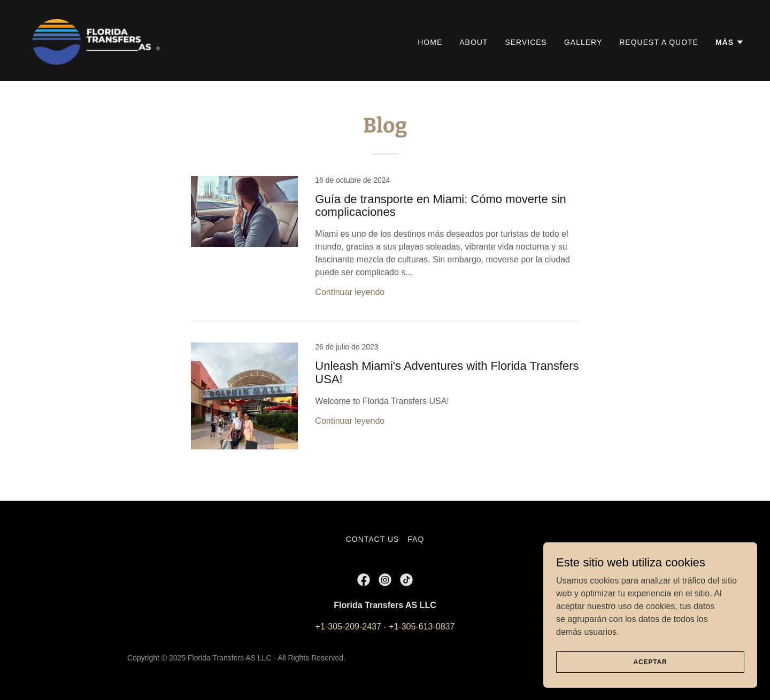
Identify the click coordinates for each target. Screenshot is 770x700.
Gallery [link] (583, 42)
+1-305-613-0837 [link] (422, 627)
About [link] (473, 42)
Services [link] (526, 42)
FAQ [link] (416, 539)
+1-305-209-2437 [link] (348, 627)
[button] (730, 42)
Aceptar (650, 662)
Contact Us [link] (373, 539)
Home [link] (430, 42)
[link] (97, 40)
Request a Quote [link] (659, 42)
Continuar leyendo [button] (350, 292)
